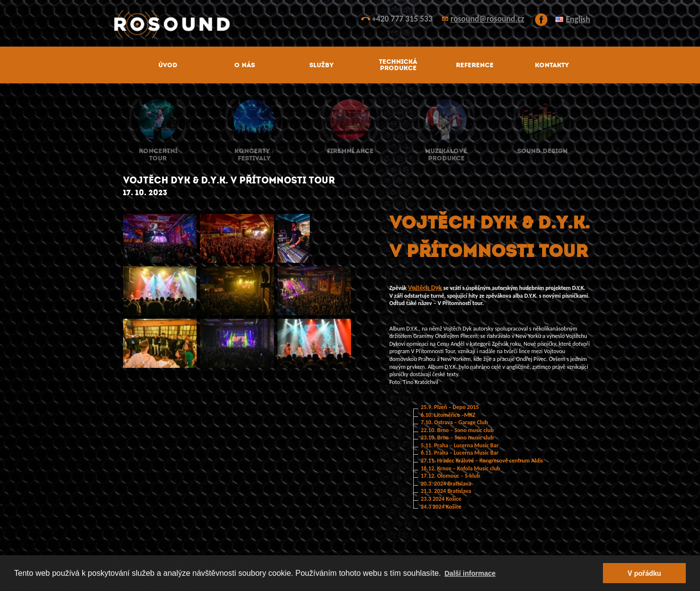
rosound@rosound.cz (487, 19)
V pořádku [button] (644, 573)
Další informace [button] (470, 573)
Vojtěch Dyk (425, 288)
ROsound (350, 24)
